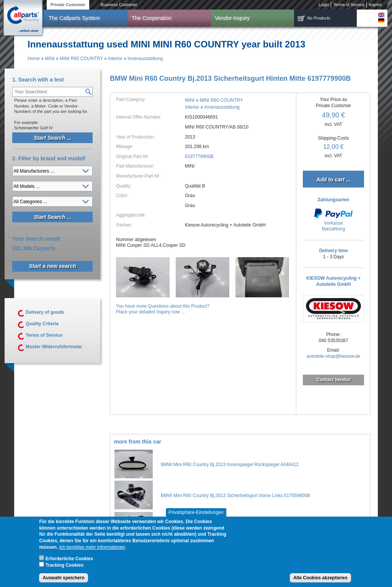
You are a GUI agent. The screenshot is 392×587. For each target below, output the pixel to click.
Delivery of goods (45, 312)
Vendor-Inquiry (232, 18)
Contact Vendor (334, 380)
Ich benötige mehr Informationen (92, 549)
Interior (115, 59)
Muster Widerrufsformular (54, 347)
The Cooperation (152, 18)
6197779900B (199, 157)
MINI (50, 59)
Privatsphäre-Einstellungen (196, 515)
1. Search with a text (38, 80)
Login (324, 5)
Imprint (375, 5)
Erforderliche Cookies (69, 561)
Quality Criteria (42, 324)
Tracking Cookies (65, 567)
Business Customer (119, 5)
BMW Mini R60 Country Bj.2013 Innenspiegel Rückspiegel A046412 (230, 465)
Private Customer (68, 5)
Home (34, 59)
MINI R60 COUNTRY (81, 59)
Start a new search (52, 266)
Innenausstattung (145, 59)
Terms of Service (349, 5)
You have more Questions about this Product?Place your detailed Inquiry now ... (163, 309)
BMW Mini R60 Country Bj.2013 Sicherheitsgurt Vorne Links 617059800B (235, 496)
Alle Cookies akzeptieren (320, 580)
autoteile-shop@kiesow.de (333, 356)
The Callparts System (74, 18)
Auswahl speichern (63, 580)
